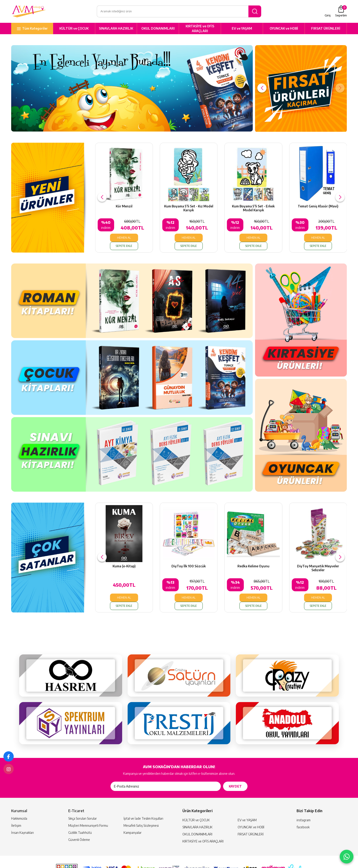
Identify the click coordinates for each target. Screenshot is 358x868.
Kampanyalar (133, 818)
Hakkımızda (19, 804)
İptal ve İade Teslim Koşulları (143, 804)
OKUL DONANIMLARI (158, 31)
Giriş (328, 16)
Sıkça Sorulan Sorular (83, 804)
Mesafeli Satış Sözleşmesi (141, 811)
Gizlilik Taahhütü (80, 818)
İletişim (16, 811)
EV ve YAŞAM (242, 31)
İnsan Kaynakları (22, 818)
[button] (262, 90)
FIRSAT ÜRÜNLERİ (326, 31)
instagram (304, 806)
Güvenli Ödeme (79, 825)
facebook (303, 813)
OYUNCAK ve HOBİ (284, 31)
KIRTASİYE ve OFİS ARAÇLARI (200, 31)
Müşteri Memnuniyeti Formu (88, 811)
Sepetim (341, 12)
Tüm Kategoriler (35, 31)
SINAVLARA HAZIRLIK (116, 31)
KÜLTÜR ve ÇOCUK (74, 31)
